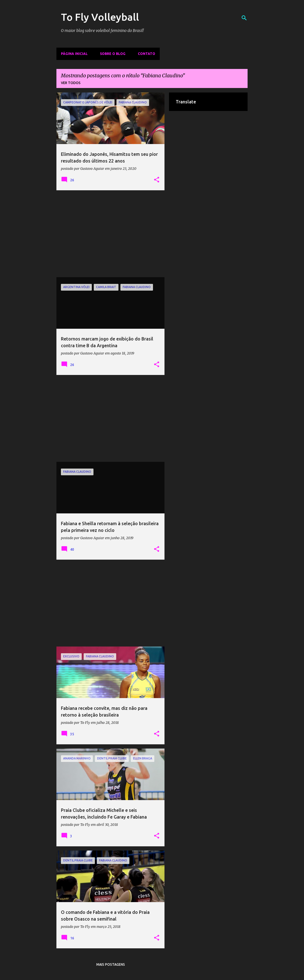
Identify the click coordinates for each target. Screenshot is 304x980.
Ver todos (71, 83)
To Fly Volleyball (100, 17)
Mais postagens (111, 964)
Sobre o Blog (113, 54)
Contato (147, 54)
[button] (157, 180)
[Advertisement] (111, 234)
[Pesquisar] (244, 18)
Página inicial (74, 54)
